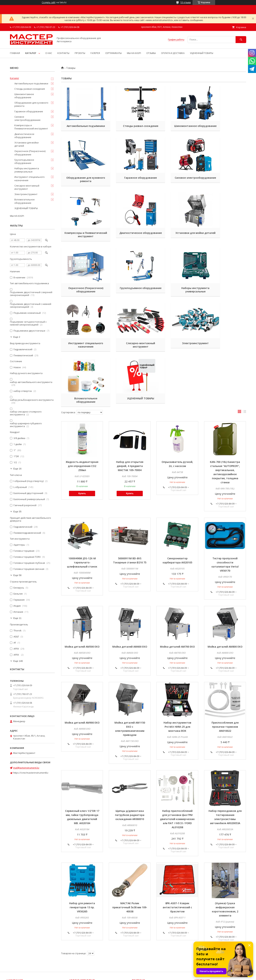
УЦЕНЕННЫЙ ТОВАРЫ (202, 53)
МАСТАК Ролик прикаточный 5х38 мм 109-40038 (130, 856)
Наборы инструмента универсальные (225, 241)
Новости (137, 938)
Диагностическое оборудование (225, 183)
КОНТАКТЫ (63, 53)
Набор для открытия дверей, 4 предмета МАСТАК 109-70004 (130, 414)
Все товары (13, 943)
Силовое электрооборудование (130, 183)
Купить (82, 442)
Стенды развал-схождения (130, 126)
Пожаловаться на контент (139, 975)
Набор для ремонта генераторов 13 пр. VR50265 (82, 856)
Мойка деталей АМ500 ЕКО (82, 595)
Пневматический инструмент (86, 953)
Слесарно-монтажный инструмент (130, 296)
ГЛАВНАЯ (15, 53)
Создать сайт (49, 2)
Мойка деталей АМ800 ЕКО (225, 595)
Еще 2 (17, 337)
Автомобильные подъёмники (82, 128)
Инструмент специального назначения (82, 296)
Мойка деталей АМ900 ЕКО (82, 671)
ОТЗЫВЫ (151, 53)
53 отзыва (186, 2)
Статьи (136, 943)
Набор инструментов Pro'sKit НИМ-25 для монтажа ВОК (177, 675)
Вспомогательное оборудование (225, 296)
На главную (13, 938)
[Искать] (241, 40)
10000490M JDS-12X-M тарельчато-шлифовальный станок (82, 511)
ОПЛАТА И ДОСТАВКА (173, 53)
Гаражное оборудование (82, 181)
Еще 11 (17, 618)
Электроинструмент (177, 295)
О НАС (49, 53)
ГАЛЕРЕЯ (95, 53)
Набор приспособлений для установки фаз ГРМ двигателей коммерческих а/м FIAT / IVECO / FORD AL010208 (177, 767)
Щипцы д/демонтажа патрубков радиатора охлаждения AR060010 (130, 763)
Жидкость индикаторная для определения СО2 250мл (82, 414)
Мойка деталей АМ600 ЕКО (130, 595)
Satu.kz (144, 972)
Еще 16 (17, 469)
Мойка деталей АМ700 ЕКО (177, 595)
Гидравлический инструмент (86, 948)
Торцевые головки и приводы (86, 938)
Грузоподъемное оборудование (177, 241)
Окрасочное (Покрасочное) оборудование (130, 241)
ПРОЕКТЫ (80, 53)
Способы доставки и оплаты (211, 938)
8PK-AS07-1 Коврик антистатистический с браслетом (177, 856)
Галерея (137, 948)
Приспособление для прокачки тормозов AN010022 (225, 675)
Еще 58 (17, 575)
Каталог (14, 78)
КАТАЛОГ (31, 53)
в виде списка (244, 361)
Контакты (12, 948)
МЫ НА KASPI (134, 53)
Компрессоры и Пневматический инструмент (177, 184)
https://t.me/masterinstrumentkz (31, 773)
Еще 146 (18, 661)
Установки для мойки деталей (82, 241)
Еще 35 (17, 512)
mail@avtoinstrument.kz (26, 768)
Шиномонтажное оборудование (177, 128)
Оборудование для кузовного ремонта (225, 128)
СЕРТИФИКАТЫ (113, 53)
